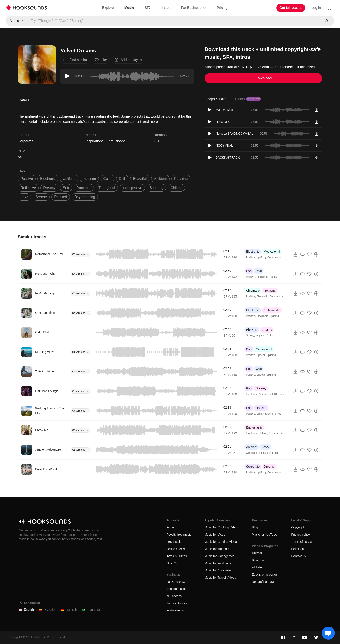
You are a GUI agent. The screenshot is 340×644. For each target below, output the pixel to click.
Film (261, 453)
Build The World (46, 469)
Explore (108, 8)
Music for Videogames (219, 556)
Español (47, 610)
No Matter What (46, 274)
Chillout (176, 188)
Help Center (299, 549)
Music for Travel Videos (220, 578)
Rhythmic (280, 394)
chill (122, 179)
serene (41, 197)
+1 (80, 391)
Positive (250, 257)
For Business (194, 8)
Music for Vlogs (215, 535)
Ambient (252, 447)
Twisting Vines (45, 371)
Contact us (298, 556)
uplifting (69, 179)
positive (27, 179)
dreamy (49, 188)
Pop (249, 271)
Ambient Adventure (48, 450)
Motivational (272, 252)
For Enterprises (177, 582)
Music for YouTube (264, 535)
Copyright (298, 527)
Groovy (250, 336)
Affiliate (257, 567)
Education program (265, 574)
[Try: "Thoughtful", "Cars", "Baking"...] (174, 21)
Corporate (253, 467)
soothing (156, 188)
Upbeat (261, 355)
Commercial (274, 257)
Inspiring (261, 336)
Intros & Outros (177, 556)
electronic (48, 179)
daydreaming (85, 197)
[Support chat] (328, 633)
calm (107, 179)
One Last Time (45, 313)
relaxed (61, 197)
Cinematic (253, 291)
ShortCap (173, 563)
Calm (270, 336)
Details (24, 100)
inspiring (89, 179)
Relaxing (270, 291)
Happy (273, 277)
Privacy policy (300, 535)
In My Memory (45, 293)
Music (129, 8)
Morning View (44, 352)
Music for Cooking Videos (222, 527)
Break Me (42, 430)
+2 (80, 254)
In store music (176, 610)
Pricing (222, 8)
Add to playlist (128, 60)
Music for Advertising (218, 570)
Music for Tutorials (217, 549)
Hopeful (261, 408)
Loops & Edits (216, 99)
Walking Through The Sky (50, 411)
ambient (160, 179)
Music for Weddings (218, 563)
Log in (316, 8)
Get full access (291, 8)
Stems (248, 99)
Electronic (253, 252)
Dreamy (267, 330)
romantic (84, 188)
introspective (132, 188)
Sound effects (176, 549)
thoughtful (107, 188)
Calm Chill (42, 332)
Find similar (75, 60)
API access (174, 596)
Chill (259, 271)
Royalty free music (179, 535)
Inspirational (95, 141)
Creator (257, 553)
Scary (265, 447)
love (24, 197)
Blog (255, 527)
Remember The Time (49, 254)
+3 (80, 352)
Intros (166, 8)
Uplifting (261, 257)
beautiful (140, 179)
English (26, 610)
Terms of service (302, 542)
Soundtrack (272, 453)
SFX (148, 8)
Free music (174, 542)
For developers (176, 603)
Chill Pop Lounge (47, 391)
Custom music (176, 589)
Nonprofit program (264, 582)
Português (92, 610)
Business (258, 560)
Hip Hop (252, 330)
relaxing (181, 179)
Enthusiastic (116, 141)
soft (66, 188)
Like (101, 60)
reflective (28, 188)
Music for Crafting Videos (221, 542)
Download (263, 78)
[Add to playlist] (316, 254)
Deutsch (69, 610)
